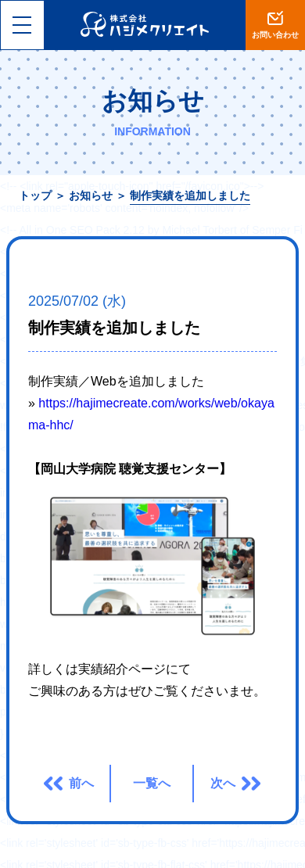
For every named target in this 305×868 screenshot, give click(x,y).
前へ (81, 783)
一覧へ (152, 783)
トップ (35, 195)
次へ (223, 783)
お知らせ (91, 195)
